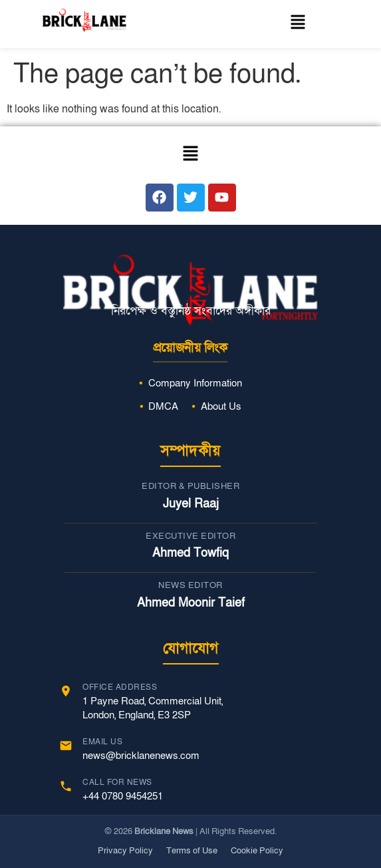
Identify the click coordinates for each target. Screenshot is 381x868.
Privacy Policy (125, 851)
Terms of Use (192, 851)
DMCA (163, 406)
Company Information (195, 383)
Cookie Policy (257, 851)
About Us (221, 406)
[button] (298, 24)
